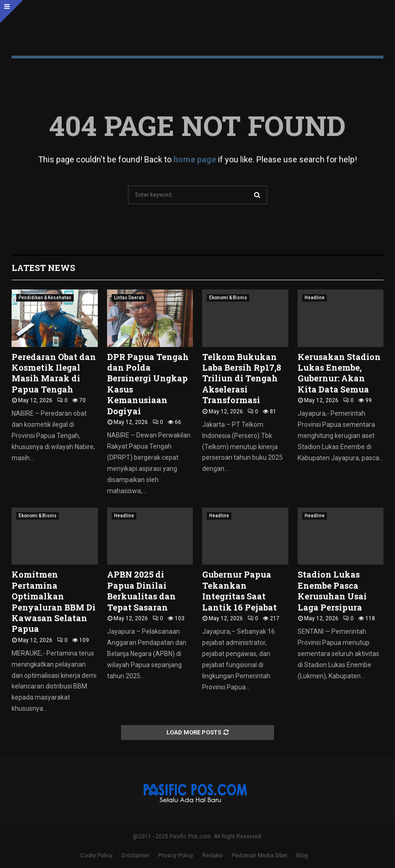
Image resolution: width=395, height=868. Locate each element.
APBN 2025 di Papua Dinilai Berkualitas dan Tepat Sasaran (141, 591)
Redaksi (213, 855)
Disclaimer (135, 855)
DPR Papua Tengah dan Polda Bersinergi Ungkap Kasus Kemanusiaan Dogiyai (148, 384)
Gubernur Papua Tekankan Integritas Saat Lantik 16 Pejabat (239, 591)
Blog (302, 855)
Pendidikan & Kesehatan (45, 298)
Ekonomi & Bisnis (228, 298)
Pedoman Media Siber (260, 855)
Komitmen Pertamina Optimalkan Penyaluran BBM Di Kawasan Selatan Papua (54, 601)
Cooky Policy (96, 855)
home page (195, 159)
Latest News (43, 268)
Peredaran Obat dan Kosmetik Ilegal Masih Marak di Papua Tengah (54, 373)
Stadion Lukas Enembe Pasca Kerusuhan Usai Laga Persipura (332, 591)
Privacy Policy (176, 855)
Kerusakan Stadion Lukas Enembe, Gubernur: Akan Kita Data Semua (339, 373)
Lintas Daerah (129, 298)
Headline (315, 298)
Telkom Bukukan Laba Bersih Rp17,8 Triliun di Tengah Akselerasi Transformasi (242, 379)
